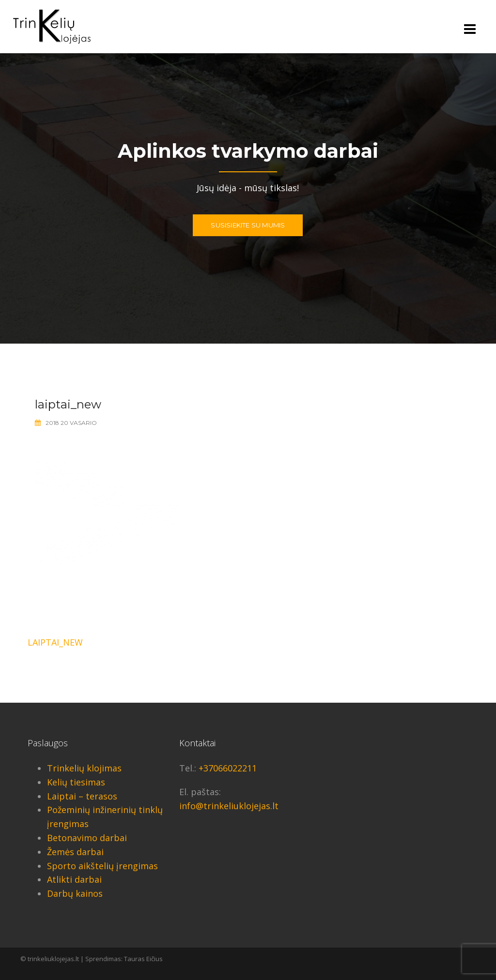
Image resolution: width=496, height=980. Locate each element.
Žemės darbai (75, 852)
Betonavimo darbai (87, 838)
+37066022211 (228, 768)
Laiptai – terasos (82, 796)
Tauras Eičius (143, 959)
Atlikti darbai (74, 879)
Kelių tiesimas (76, 782)
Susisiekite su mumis (248, 225)
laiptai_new (55, 642)
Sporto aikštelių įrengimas (102, 866)
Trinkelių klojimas (84, 768)
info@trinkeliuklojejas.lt (229, 806)
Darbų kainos (75, 893)
